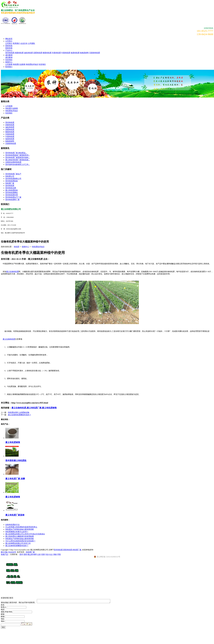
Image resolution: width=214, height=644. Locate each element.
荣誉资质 (9, 46)
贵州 (21, 554)
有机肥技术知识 (32, 64)
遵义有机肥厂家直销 (15, 515)
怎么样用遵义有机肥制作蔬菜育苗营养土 (21, 527)
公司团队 (32, 43)
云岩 (39, 554)
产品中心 (9, 50)
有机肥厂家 (10, 183)
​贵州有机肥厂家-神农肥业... (16, 153)
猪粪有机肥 (47, 53)
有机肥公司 (10, 176)
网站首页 (9, 39)
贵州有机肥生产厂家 (13, 197)
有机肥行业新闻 (19, 64)
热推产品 (4, 554)
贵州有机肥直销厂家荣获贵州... (18, 155)
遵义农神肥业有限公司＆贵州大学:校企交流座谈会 (25, 534)
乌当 (47, 554)
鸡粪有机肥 (19, 53)
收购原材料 (84, 53)
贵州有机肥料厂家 (12, 200)
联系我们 (16, 43)
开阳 (59, 554)
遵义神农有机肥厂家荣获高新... (18, 160)
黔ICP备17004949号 (8, 552)
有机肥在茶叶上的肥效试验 (19, 412)
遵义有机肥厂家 (34, 408)
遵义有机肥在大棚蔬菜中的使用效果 (20, 536)
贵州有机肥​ (10, 186)
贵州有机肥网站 (12, 193)
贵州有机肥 (10, 53)
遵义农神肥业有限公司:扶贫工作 (18, 543)
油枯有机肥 (28, 53)
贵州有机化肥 (11, 188)
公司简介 (9, 41)
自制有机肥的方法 (12, 525)
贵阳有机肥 (68, 550)
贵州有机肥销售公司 (13, 179)
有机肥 (16, 247)
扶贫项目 (9, 60)
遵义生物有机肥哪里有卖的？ (20, 415)
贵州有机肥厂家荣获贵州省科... (18, 157)
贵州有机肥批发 (12, 181)
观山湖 (30, 554)
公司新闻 (9, 64)
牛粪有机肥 (66, 53)
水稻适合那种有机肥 (13, 162)
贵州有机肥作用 (12, 195)
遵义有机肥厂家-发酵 (15, 479)
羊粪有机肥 (56, 53)
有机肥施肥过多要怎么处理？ (17, 532)
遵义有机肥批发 (12, 190)
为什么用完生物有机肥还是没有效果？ (20, 541)
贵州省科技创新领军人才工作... (18, 164)
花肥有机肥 (38, 53)
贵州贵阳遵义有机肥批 (16, 461)
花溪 (43, 554)
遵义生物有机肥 (12, 272)
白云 (51, 554)
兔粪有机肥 (75, 53)
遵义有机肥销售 (49, 408)
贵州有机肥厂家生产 (13, 174)
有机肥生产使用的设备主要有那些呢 (20, 529)
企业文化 (24, 43)
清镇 (55, 554)
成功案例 (9, 55)
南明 (35, 554)
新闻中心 (9, 62)
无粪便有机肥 (95, 53)
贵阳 (25, 554)
